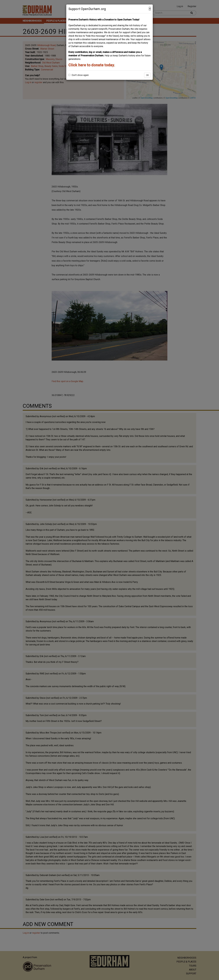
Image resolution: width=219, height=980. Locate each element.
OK (147, 75)
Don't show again (79, 75)
